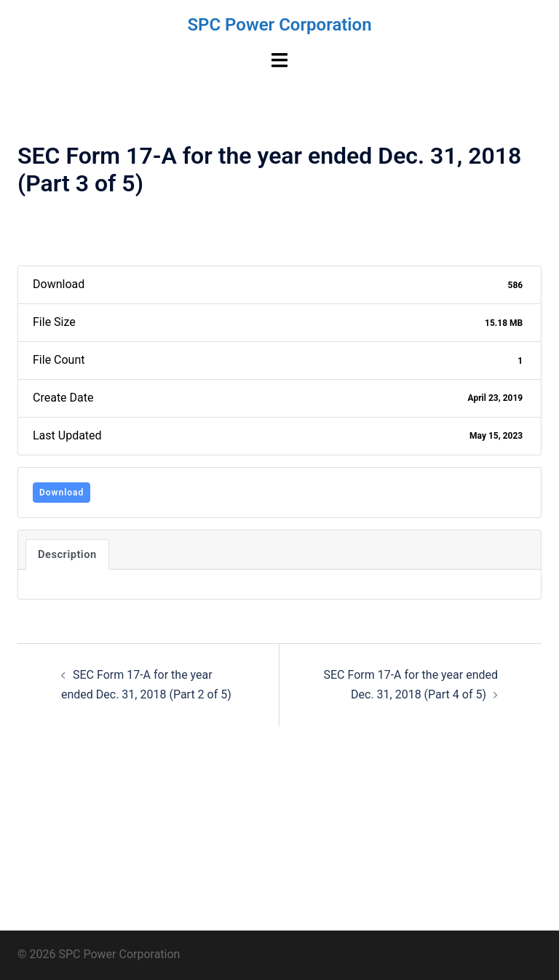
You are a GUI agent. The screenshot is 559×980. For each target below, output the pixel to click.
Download (62, 493)
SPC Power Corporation (279, 25)
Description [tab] (67, 554)
